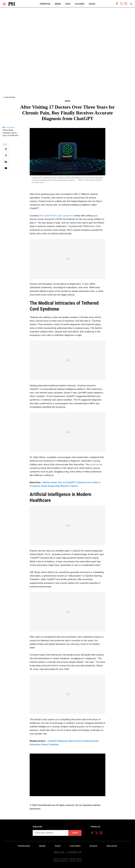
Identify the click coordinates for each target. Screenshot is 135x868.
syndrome (95, 465)
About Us (59, 852)
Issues (92, 4)
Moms (58, 4)
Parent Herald (9, 97)
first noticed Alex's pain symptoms (56, 216)
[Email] (6, 168)
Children (80, 4)
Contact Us (75, 852)
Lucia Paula (10, 127)
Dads (68, 4)
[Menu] (4, 4)
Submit (75, 833)
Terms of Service (60, 861)
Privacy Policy (76, 861)
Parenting (45, 4)
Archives (112, 846)
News (68, 101)
